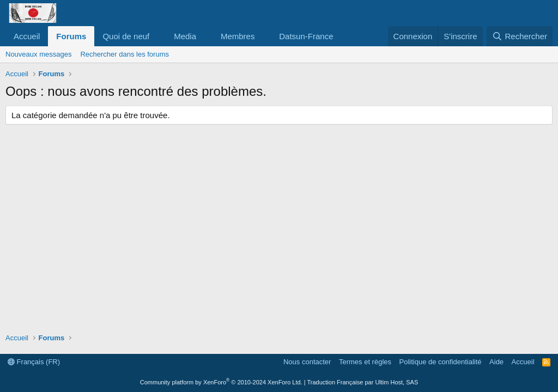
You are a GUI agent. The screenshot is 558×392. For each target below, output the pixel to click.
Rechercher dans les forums (125, 54)
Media (185, 36)
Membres (238, 36)
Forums (71, 36)
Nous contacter (307, 362)
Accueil (27, 36)
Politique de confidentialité (441, 362)
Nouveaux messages (38, 54)
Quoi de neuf (126, 36)
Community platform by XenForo (221, 382)
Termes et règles (365, 362)
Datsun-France (306, 36)
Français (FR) (34, 362)
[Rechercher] (520, 36)
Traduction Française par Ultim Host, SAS (362, 382)
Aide (496, 362)
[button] (158, 36)
